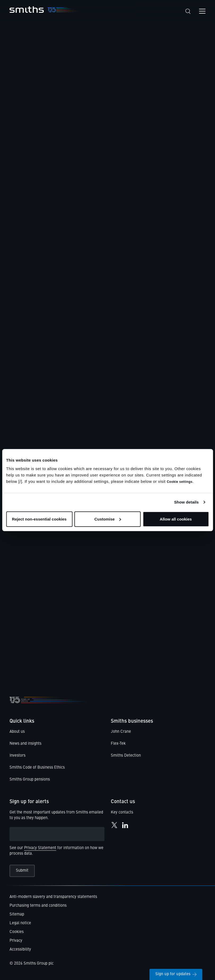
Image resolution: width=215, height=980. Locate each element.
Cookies (17, 932)
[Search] (188, 11)
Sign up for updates (176, 974)
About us (17, 732)
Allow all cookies (176, 519)
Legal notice (20, 923)
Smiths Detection (126, 756)
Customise (108, 519)
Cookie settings (180, 482)
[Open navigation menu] (202, 11)
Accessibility (20, 950)
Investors (17, 756)
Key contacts (122, 813)
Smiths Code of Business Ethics (37, 768)
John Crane (121, 732)
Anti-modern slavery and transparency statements (53, 897)
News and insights (25, 744)
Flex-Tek (118, 744)
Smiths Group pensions (30, 780)
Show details (187, 502)
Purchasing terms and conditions (38, 906)
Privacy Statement (40, 848)
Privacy (16, 941)
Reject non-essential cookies (39, 519)
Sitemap (17, 915)
